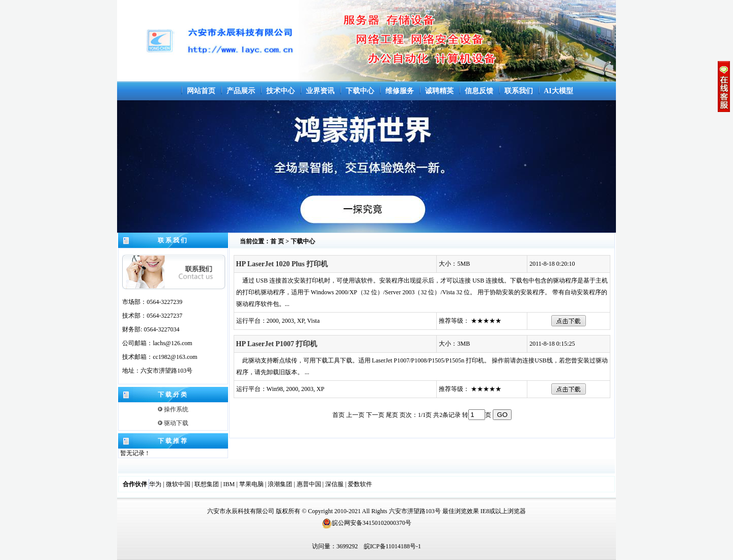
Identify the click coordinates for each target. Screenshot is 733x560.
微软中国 (178, 484)
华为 (155, 484)
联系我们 (519, 91)
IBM (229, 484)
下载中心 (360, 91)
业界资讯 (320, 91)
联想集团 (207, 484)
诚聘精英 (439, 91)
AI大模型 (558, 91)
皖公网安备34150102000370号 (366, 523)
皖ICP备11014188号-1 (392, 546)
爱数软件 (360, 484)
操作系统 (173, 409)
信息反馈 (479, 91)
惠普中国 (309, 484)
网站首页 (201, 91)
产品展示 (241, 91)
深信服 (334, 484)
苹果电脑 (251, 484)
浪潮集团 (280, 484)
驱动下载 (173, 423)
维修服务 (400, 91)
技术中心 (280, 91)
